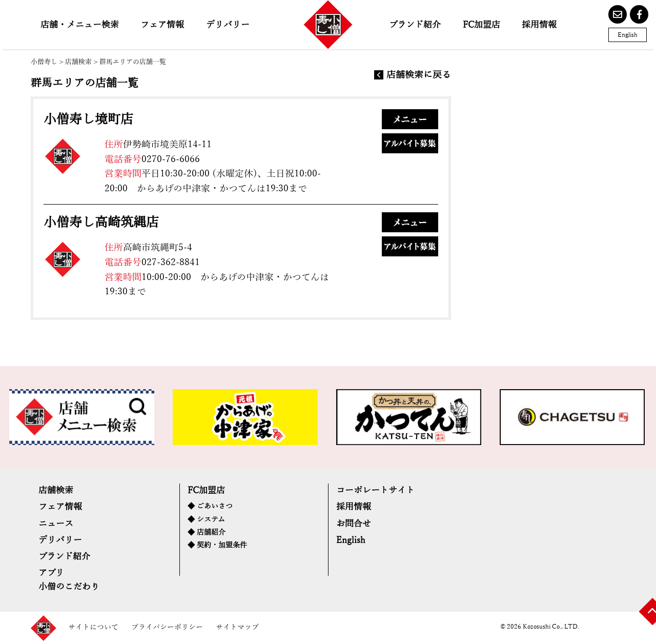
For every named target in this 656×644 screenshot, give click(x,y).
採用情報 (539, 25)
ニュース (56, 524)
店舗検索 (78, 62)
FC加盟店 (481, 25)
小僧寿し (44, 62)
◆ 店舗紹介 (207, 532)
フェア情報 (162, 25)
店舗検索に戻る (419, 75)
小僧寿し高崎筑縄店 (101, 223)
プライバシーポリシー (167, 627)
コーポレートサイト (375, 490)
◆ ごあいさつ (210, 506)
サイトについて (93, 627)
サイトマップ (237, 627)
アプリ (51, 573)
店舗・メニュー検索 (80, 25)
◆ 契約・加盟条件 (217, 545)
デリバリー (228, 25)
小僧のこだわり (69, 587)
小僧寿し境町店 (88, 119)
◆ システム (206, 520)
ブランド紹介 (415, 25)
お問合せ (354, 524)
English (628, 35)
